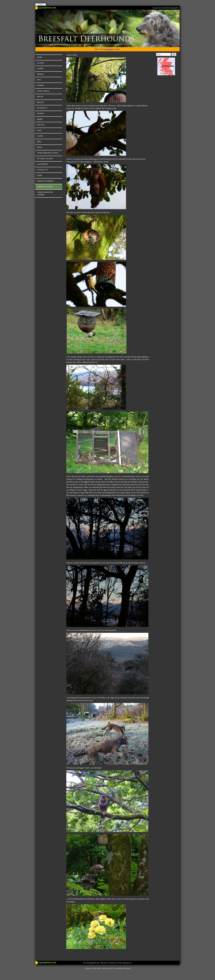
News (39, 147)
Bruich (40, 102)
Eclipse (40, 63)
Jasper (40, 69)
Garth (40, 136)
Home (39, 57)
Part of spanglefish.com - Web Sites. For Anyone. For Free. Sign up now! (107, 963)
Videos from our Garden (45, 193)
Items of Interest (45, 181)
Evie (39, 80)
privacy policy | (108, 968)
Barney (41, 114)
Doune (40, 97)
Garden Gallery (45, 187)
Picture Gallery (45, 159)
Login (41, 5)
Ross (39, 130)
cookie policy (96, 968)
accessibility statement (122, 968)
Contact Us (42, 170)
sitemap (88, 968)
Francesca (42, 108)
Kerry (40, 119)
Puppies (40, 85)
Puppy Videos (43, 91)
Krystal (41, 125)
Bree (39, 142)
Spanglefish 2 (109, 49)
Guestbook (42, 164)
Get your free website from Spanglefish (165, 8)
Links (39, 175)
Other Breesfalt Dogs (48, 153)
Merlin (40, 74)
